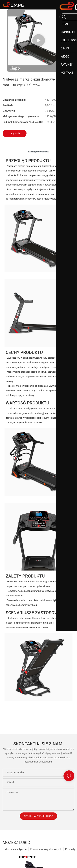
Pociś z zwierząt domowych (46, 849)
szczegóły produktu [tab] (38, 152)
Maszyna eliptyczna (16, 849)
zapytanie (15, 133)
